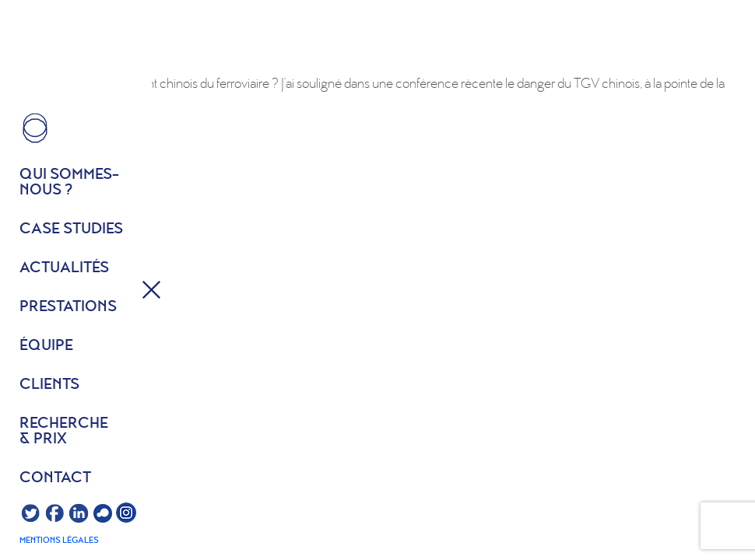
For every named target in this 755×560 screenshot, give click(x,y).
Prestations (68, 307)
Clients (49, 385)
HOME (35, 128)
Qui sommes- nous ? (69, 183)
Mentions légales (59, 541)
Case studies (71, 229)
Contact (55, 478)
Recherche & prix (64, 432)
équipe (46, 346)
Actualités (64, 268)
